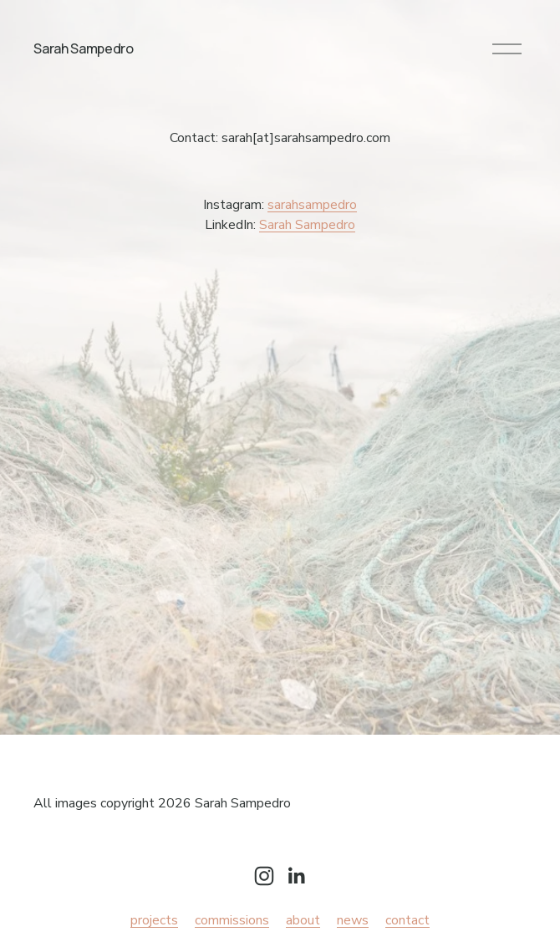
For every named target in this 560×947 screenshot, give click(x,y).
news (353, 920)
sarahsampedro (312, 205)
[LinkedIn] (296, 876)
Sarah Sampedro (84, 48)
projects (154, 920)
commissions (232, 920)
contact (407, 920)
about (303, 920)
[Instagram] (264, 876)
